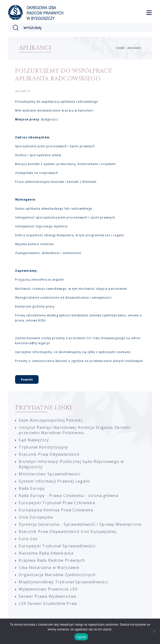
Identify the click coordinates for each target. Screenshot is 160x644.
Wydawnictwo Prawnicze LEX (48, 589)
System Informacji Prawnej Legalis (54, 481)
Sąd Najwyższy (34, 440)
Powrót (27, 379)
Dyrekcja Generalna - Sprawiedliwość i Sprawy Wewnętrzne (80, 524)
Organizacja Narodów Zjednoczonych (57, 575)
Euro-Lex (28, 539)
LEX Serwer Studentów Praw (48, 603)
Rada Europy (32, 488)
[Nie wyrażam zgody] (154, 631)
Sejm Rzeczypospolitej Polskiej (50, 420)
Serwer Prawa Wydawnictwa (47, 596)
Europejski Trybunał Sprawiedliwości (57, 546)
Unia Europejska (36, 517)
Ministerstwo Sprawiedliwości (49, 474)
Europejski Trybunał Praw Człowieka (57, 503)
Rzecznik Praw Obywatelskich (49, 454)
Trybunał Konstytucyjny (43, 447)
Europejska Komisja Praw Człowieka (56, 510)
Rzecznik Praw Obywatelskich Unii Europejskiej (68, 532)
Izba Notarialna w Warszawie (49, 567)
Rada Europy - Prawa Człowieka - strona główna (69, 496)
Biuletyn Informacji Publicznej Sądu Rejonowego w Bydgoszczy (71, 464)
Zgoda (81, 637)
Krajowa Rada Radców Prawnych (52, 560)
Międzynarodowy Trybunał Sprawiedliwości (63, 582)
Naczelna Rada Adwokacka (46, 553)
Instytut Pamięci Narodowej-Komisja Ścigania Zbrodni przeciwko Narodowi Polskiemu (75, 430)
